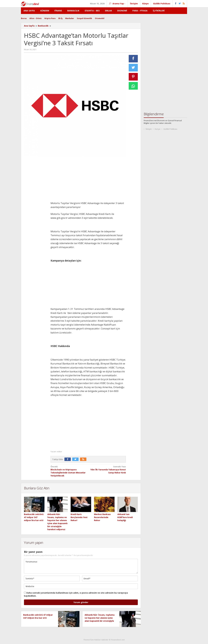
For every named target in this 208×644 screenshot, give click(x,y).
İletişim (149, 129)
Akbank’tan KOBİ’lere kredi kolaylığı (125, 517)
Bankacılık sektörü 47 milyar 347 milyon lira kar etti (34, 517)
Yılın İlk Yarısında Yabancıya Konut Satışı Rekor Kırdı (108, 469)
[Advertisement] (36, 202)
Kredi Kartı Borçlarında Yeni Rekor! (79, 517)
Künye (158, 129)
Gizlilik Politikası (170, 129)
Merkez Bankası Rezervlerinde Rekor (102, 517)
